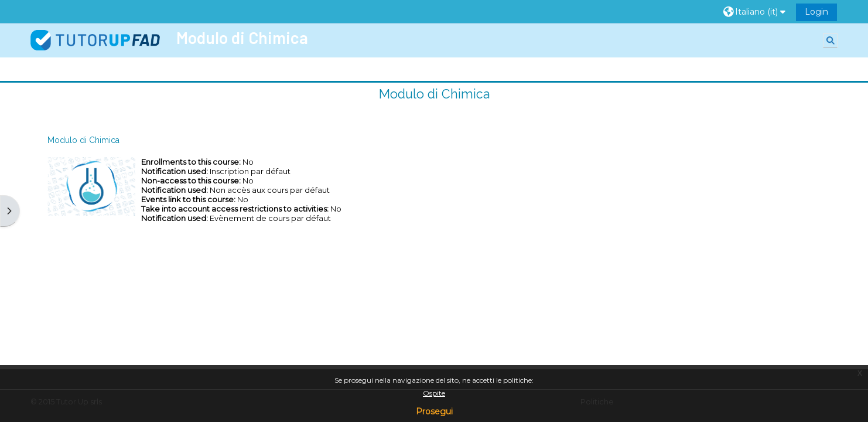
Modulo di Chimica (434, 94)
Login (816, 12)
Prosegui (434, 411)
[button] (756, 12)
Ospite (434, 393)
